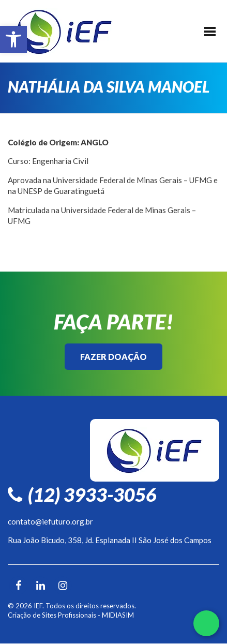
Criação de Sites (32, 615)
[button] (13, 39)
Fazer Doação (114, 357)
